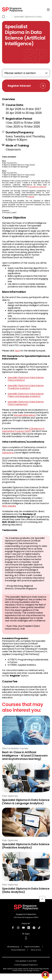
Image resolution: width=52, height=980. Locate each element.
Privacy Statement (18, 952)
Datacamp (8, 453)
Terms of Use (36, 952)
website (31, 197)
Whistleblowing (13, 948)
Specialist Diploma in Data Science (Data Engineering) (26, 403)
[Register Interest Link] (26, 86)
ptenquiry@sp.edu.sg (25, 415)
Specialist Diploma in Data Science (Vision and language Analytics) (26, 395)
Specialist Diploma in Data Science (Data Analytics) (26, 379)
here (17, 351)
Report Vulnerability (32, 948)
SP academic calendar (37, 187)
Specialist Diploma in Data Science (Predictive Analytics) (26, 387)
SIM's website (9, 506)
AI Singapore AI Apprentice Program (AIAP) (23, 430)
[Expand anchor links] (26, 73)
